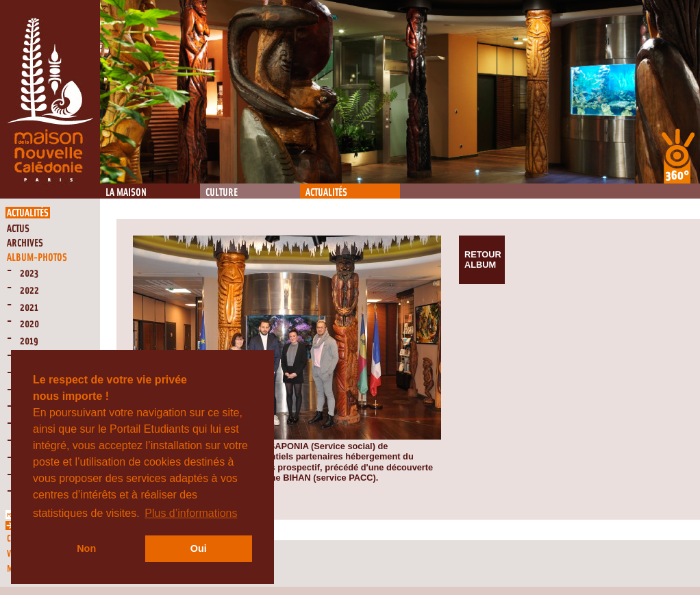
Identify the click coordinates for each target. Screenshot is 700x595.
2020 (29, 324)
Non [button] (86, 548)
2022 (29, 291)
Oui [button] (199, 548)
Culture (222, 193)
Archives (25, 243)
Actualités (326, 193)
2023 (29, 274)
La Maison (126, 193)
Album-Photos (37, 258)
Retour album (483, 259)
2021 (29, 308)
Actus (18, 229)
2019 (29, 341)
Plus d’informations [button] (191, 513)
